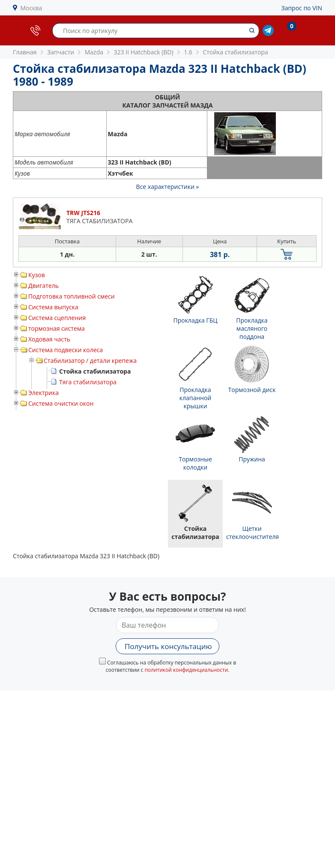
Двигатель (43, 286)
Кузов (37, 275)
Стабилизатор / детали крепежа (90, 361)
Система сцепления (57, 318)
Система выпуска (53, 307)
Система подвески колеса (66, 350)
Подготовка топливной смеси (72, 296)
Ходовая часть (49, 339)
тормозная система (57, 328)
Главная (25, 52)
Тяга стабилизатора (88, 382)
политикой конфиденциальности (186, 670)
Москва (31, 8)
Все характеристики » (168, 187)
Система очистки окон (61, 403)
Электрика (43, 393)
